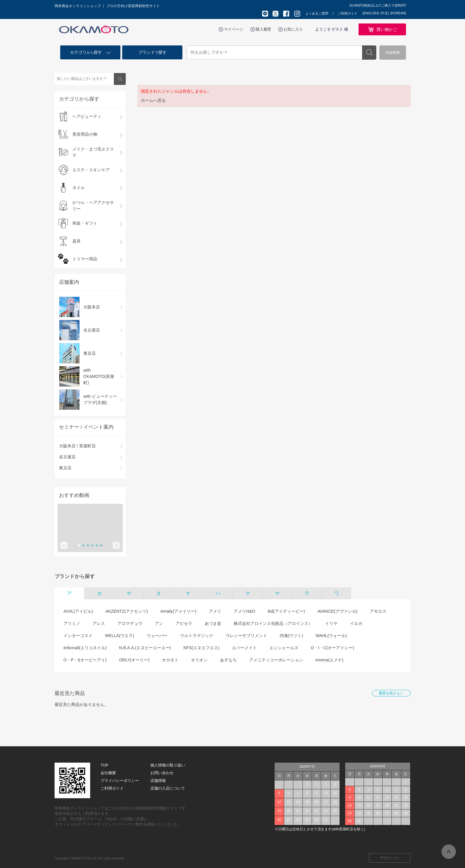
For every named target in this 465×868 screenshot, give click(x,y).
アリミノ (72, 623)
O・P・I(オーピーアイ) (85, 660)
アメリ (215, 611)
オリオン (199, 660)
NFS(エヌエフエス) (201, 648)
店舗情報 (158, 781)
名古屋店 (67, 457)
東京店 (65, 468)
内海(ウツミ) (291, 636)
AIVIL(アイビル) (78, 611)
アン (159, 623)
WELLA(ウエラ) (120, 636)
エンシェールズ (284, 648)
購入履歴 (263, 29)
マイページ (234, 29)
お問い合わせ (162, 773)
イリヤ (331, 623)
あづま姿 (213, 623)
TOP (105, 765)
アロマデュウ (130, 623)
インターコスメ (78, 636)
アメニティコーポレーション (276, 660)
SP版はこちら (390, 858)
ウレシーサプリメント (246, 636)
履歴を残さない (391, 693)
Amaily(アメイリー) (178, 611)
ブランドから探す (75, 576)
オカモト (170, 660)
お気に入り (293, 29)
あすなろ (228, 660)
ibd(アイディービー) (286, 611)
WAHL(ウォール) (331, 636)
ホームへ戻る (153, 100)
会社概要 (108, 773)
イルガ (356, 623)
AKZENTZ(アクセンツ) (127, 611)
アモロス (378, 611)
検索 (369, 53)
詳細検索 (393, 53)
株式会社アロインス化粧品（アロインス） (273, 623)
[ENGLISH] (371, 13)
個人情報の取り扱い (168, 765)
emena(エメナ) (329, 660)
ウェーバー (157, 636)
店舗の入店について (168, 788)
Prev (64, 545)
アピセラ (184, 623)
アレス (99, 623)
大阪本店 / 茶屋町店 (77, 446)
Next (116, 545)
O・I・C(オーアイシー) (332, 648)
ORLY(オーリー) (134, 660)
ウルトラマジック (197, 636)
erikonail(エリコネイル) (85, 648)
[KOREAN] (398, 13)
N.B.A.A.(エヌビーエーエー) (145, 648)
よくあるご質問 (317, 13)
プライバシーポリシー (120, 781)
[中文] (385, 13)
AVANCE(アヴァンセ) (337, 611)
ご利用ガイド (348, 13)
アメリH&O (244, 611)
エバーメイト (244, 648)
